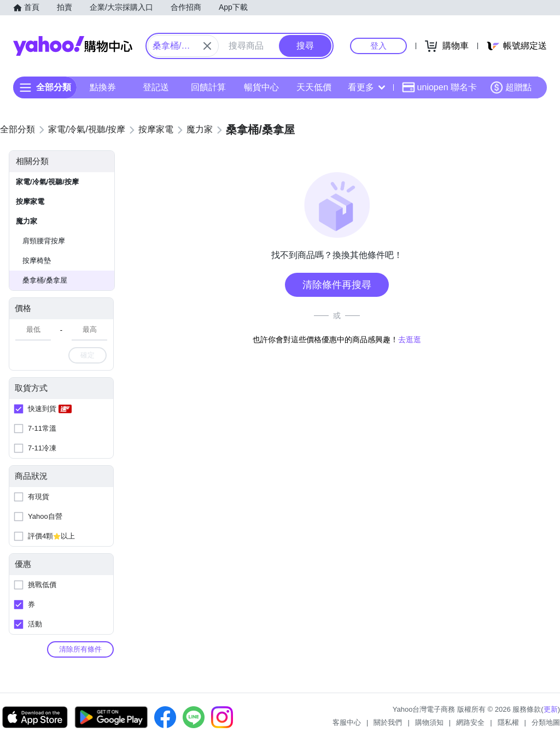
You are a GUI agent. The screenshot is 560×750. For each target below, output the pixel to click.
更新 (551, 709)
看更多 (366, 87)
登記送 (156, 87)
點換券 (103, 87)
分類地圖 (546, 722)
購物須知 (429, 722)
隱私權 (508, 722)
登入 (378, 46)
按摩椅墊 (37, 260)
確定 (87, 355)
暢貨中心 (261, 87)
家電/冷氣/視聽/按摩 (47, 182)
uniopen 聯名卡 (439, 87)
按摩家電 (30, 201)
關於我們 (388, 722)
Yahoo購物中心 (73, 46)
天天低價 (314, 87)
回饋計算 (208, 87)
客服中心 (347, 722)
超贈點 (511, 87)
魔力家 (27, 221)
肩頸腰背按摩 (44, 241)
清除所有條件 (80, 649)
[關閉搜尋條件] (207, 46)
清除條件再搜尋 (337, 285)
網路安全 (470, 722)
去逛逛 (410, 339)
